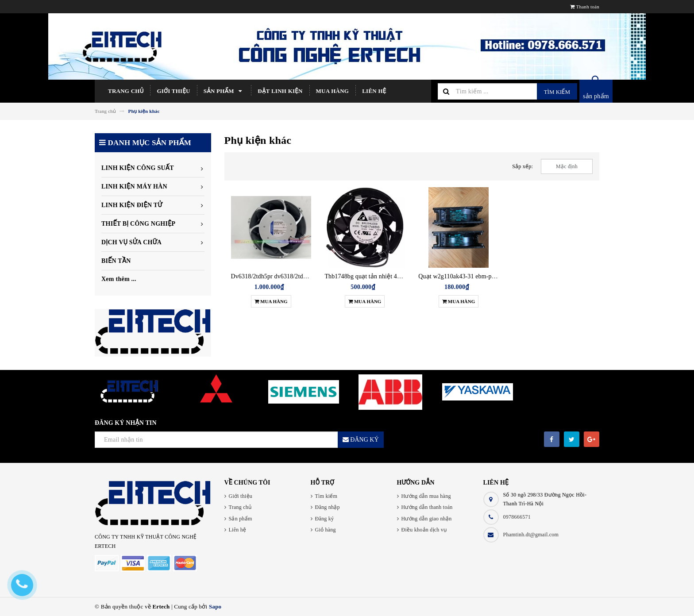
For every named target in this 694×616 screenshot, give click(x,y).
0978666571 (517, 517)
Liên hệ (374, 91)
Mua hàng (333, 91)
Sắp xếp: (522, 166)
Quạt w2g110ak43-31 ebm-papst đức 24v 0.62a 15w (485, 276)
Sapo (215, 606)
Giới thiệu (173, 91)
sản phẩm (596, 96)
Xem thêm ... (119, 279)
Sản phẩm (224, 91)
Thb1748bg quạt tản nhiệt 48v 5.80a (372, 276)
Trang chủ (126, 91)
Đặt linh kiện (280, 91)
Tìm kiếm (557, 92)
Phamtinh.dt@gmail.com (531, 535)
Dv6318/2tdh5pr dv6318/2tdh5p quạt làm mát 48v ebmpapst (308, 276)
